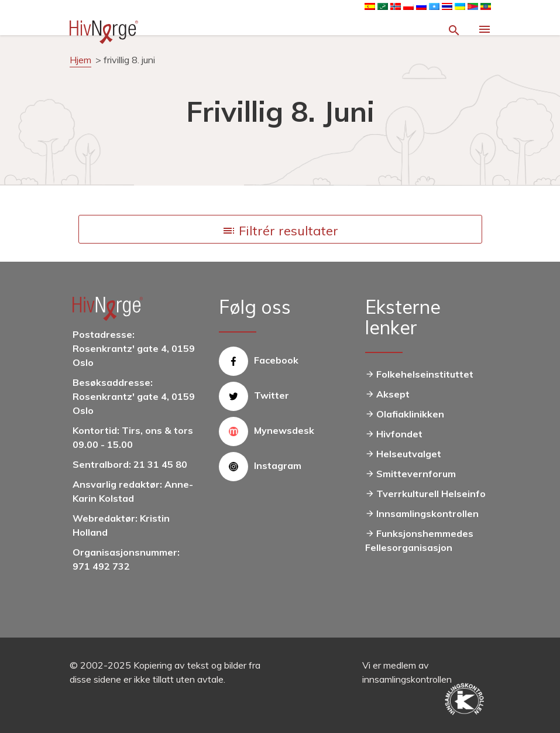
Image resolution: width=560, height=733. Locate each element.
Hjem (80, 60)
